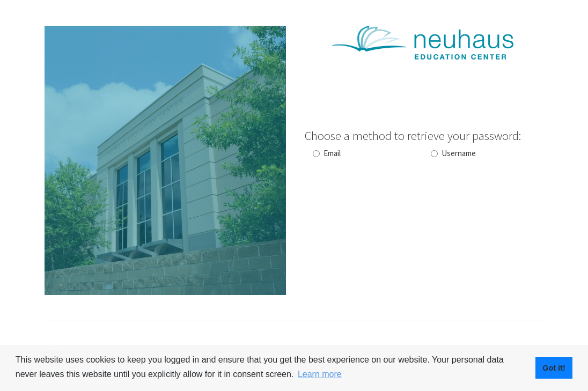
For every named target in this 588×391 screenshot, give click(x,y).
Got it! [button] (554, 368)
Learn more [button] (320, 374)
